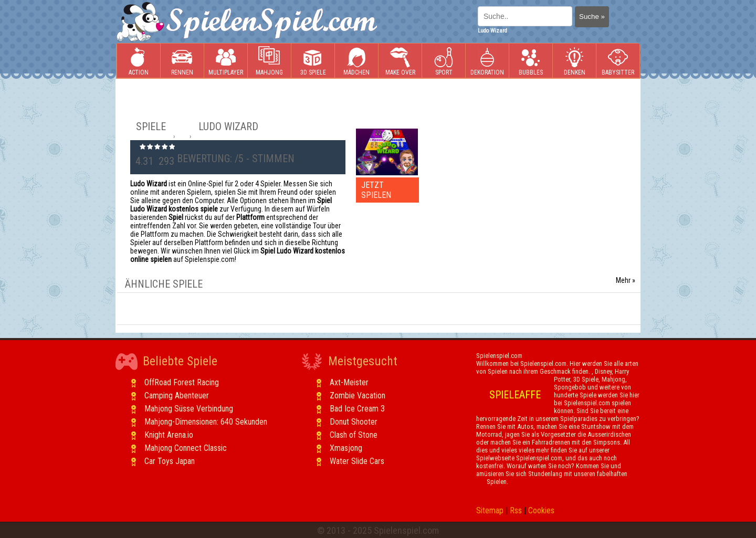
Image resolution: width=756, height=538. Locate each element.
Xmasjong (346, 448)
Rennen (182, 61)
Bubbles (531, 61)
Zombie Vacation (358, 395)
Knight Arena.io (169, 435)
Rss (516, 510)
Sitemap (490, 510)
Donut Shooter (354, 422)
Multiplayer (226, 61)
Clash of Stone (354, 435)
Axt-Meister (349, 382)
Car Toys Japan (170, 461)
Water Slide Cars (357, 461)
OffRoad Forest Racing (182, 382)
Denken (574, 61)
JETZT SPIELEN (376, 190)
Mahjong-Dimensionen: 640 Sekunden (206, 422)
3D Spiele (313, 61)
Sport (444, 61)
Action (139, 61)
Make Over (400, 61)
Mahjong (269, 61)
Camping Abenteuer (177, 395)
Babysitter (618, 61)
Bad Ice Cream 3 (357, 409)
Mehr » (626, 280)
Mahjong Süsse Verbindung (189, 409)
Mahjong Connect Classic (186, 448)
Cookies (541, 510)
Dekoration (487, 61)
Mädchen (356, 61)
